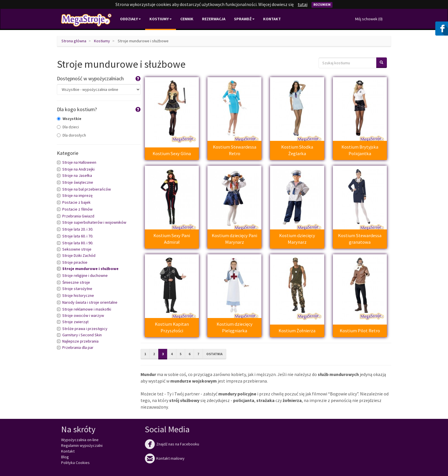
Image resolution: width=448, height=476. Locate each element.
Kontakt (272, 19)
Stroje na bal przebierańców (87, 189)
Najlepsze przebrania (80, 341)
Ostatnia (214, 354)
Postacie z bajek (76, 202)
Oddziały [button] (130, 19)
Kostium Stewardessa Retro (235, 150)
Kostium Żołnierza (297, 331)
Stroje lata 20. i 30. (78, 229)
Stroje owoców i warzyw (83, 315)
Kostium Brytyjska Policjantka (360, 150)
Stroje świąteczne (78, 182)
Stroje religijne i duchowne (85, 275)
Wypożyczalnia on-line (80, 440)
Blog (65, 457)
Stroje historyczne (78, 295)
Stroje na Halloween (79, 162)
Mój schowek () (369, 19)
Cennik (187, 19)
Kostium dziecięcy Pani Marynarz (234, 239)
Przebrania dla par (78, 347)
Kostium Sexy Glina (172, 153)
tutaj (303, 4)
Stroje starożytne (77, 289)
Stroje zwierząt (75, 322)
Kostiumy (102, 41)
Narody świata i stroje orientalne (90, 302)
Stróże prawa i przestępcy (85, 329)
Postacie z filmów (77, 209)
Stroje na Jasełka (77, 175)
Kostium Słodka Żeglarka (297, 150)
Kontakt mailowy (165, 458)
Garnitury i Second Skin (82, 335)
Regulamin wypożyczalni (82, 445)
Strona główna (74, 41)
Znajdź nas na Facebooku (172, 444)
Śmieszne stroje (76, 282)
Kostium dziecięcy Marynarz (297, 239)
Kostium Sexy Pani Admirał (172, 239)
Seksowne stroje (77, 249)
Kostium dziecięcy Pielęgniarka (235, 327)
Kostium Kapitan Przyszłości (172, 327)
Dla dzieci (68, 127)
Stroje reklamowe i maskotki (87, 309)
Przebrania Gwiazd (78, 216)
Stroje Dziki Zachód (79, 255)
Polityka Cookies (75, 463)
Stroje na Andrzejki (78, 169)
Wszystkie (69, 119)
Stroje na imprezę (77, 195)
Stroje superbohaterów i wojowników (94, 222)
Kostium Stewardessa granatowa (360, 239)
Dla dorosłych (71, 135)
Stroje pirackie (75, 262)
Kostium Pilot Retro (360, 331)
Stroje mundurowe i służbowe (90, 269)
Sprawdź (244, 19)
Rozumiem (322, 4)
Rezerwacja (214, 19)
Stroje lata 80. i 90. (78, 243)
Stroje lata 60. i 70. (78, 236)
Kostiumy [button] (161, 19)
